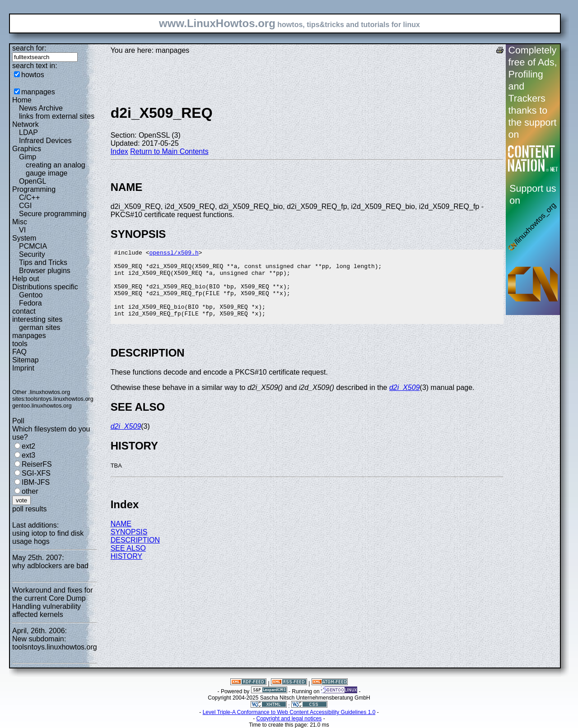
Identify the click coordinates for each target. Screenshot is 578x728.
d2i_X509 (405, 402)
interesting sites (37, 319)
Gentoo (31, 295)
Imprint (23, 368)
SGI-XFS (36, 473)
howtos (33, 75)
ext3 (28, 455)
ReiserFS (37, 464)
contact (24, 311)
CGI (25, 206)
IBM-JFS (36, 482)
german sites (40, 327)
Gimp (28, 157)
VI (22, 230)
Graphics (27, 149)
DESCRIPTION (135, 555)
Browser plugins (45, 271)
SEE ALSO (128, 563)
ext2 (28, 446)
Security (32, 254)
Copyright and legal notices (289, 719)
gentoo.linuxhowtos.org (42, 406)
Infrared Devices (45, 141)
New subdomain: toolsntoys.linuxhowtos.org (55, 643)
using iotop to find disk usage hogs (48, 537)
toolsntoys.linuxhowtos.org (60, 399)
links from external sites (57, 116)
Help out (26, 279)
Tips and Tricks (43, 262)
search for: (29, 48)
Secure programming (53, 214)
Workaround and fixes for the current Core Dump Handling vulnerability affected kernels (52, 602)
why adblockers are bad (50, 566)
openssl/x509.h (174, 254)
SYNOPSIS (129, 547)
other (30, 491)
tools (20, 344)
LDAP (28, 132)
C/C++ (29, 197)
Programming (34, 189)
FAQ (19, 352)
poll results (29, 509)
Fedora (30, 303)
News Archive (41, 108)
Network (26, 124)
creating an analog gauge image (56, 169)
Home (22, 100)
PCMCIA (33, 246)
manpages (38, 92)
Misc (20, 222)
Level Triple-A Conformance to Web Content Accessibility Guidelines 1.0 (289, 712)
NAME (121, 539)
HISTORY (127, 571)
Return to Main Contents (169, 151)
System (24, 238)
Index (119, 151)
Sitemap (26, 360)
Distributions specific (45, 287)
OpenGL (33, 181)
